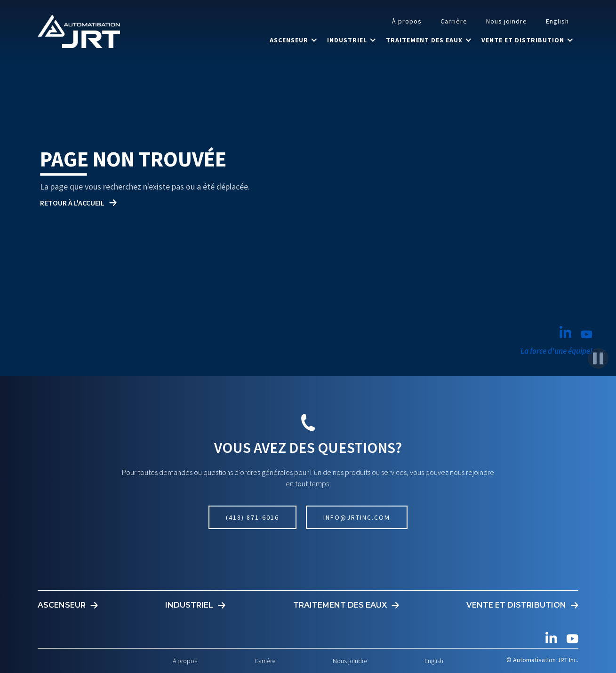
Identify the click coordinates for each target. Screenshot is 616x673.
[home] (79, 31)
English (557, 21)
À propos (407, 21)
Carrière (454, 21)
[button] (294, 40)
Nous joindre (507, 21)
